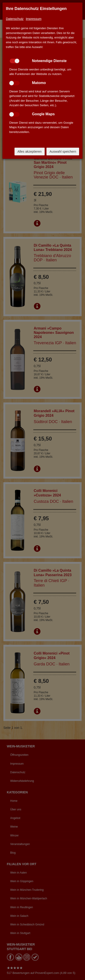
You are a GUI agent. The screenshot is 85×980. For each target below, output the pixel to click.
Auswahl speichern (63, 152)
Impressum (34, 19)
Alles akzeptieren (30, 152)
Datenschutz (15, 19)
